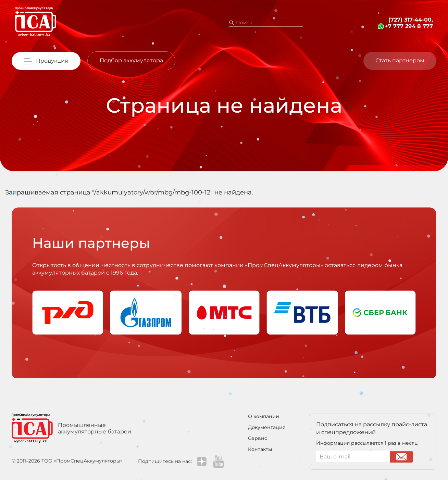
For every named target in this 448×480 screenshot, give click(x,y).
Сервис (258, 438)
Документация (267, 427)
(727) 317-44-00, (411, 20)
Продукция (52, 61)
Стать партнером (400, 60)
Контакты (260, 449)
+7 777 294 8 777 (409, 26)
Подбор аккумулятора (131, 60)
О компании (264, 416)
